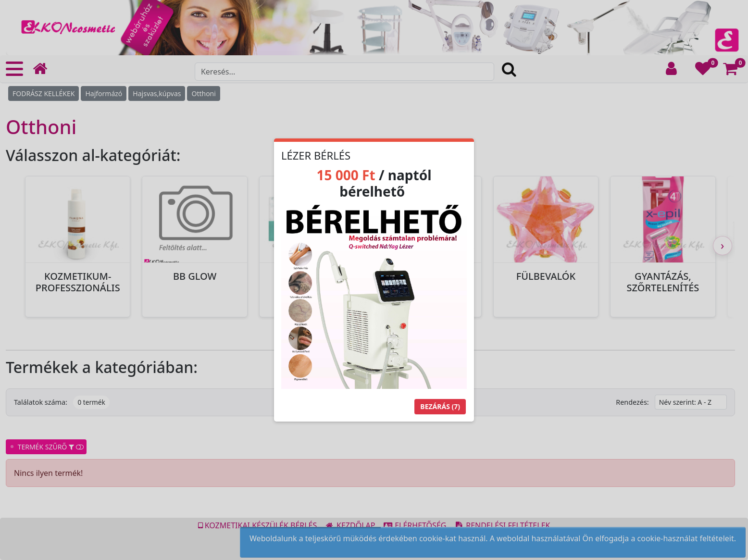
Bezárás (440, 406)
